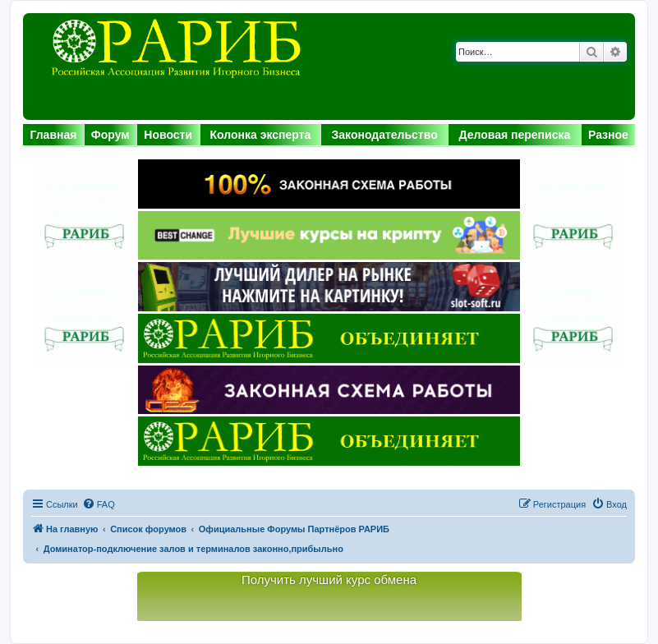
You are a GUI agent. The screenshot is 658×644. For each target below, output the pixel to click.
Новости (168, 135)
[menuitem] (99, 504)
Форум (110, 135)
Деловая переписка (515, 135)
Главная (53, 135)
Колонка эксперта (261, 135)
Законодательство (385, 135)
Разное (608, 135)
